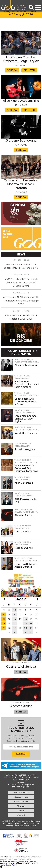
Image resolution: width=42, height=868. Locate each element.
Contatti (21, 815)
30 (31, 628)
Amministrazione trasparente (21, 784)
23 (31, 623)
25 (4, 628)
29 (15, 610)
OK (1, 867)
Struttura (21, 806)
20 (15, 623)
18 (4, 623)
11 (4, 619)
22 (26, 623)
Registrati (21, 754)
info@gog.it (21, 782)
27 (15, 628)
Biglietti (29, 70)
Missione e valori (21, 797)
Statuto (21, 811)
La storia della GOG (21, 792)
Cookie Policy (11, 865)
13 (15, 619)
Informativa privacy (21, 787)
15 (26, 619)
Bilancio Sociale (21, 801)
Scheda (12, 70)
